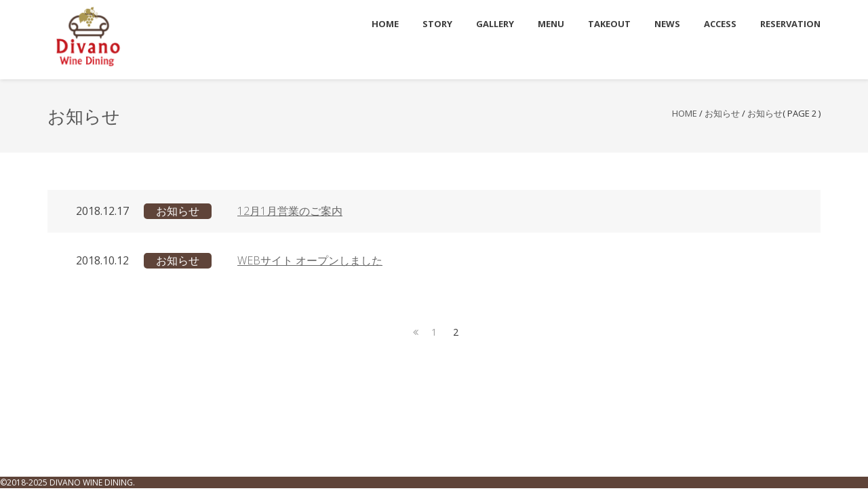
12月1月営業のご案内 (290, 211)
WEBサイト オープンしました (310, 260)
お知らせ (722, 113)
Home (685, 113)
